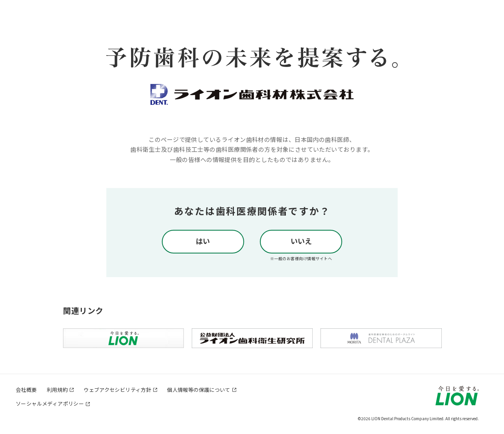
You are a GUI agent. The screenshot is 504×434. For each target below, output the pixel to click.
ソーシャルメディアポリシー (50, 403)
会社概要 (26, 390)
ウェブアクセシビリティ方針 (117, 390)
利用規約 (57, 390)
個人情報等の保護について (199, 390)
